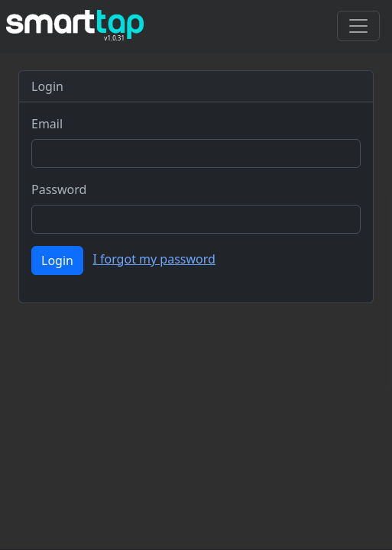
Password (59, 189)
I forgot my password (154, 259)
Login (57, 260)
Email (47, 124)
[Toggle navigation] (358, 26)
